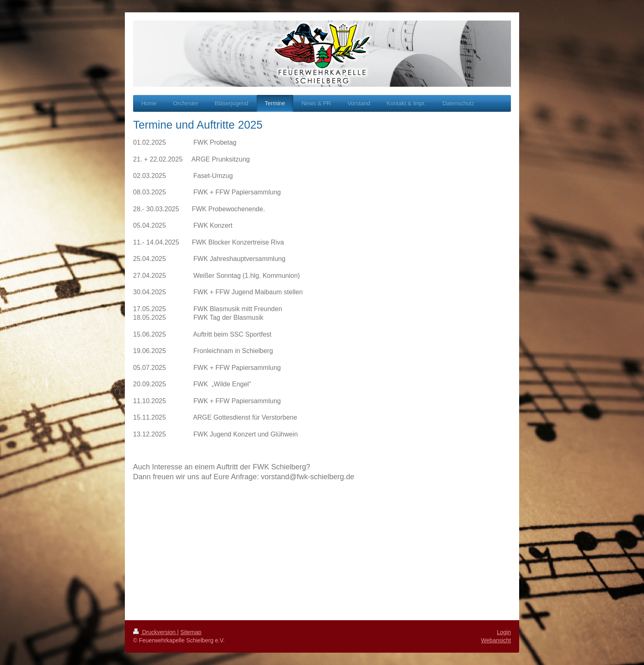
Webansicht (496, 640)
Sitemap (191, 632)
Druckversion (155, 632)
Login (504, 632)
